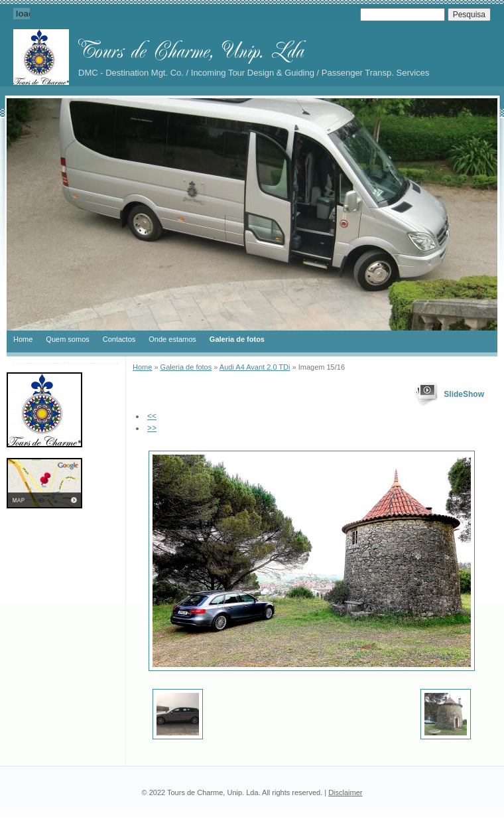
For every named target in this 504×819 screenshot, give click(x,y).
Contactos (119, 339)
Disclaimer (345, 792)
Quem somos (67, 339)
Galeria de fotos (237, 339)
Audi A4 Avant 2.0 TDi (255, 367)
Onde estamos (172, 339)
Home (23, 339)
